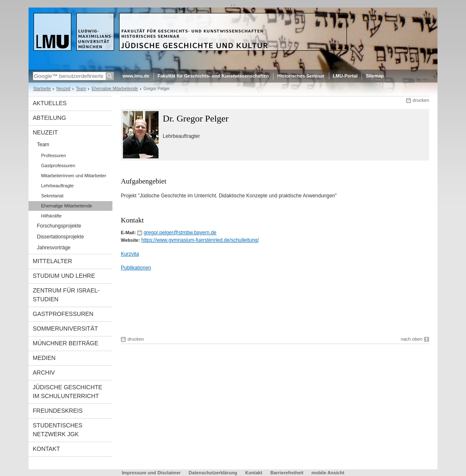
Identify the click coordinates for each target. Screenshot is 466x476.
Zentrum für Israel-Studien (66, 295)
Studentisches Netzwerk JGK (57, 430)
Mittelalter (52, 261)
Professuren (53, 155)
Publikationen (136, 268)
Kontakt (46, 449)
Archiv (44, 373)
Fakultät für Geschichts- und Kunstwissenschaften (213, 76)
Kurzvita (130, 254)
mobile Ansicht (328, 473)
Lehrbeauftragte (57, 186)
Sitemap (375, 76)
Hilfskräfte (51, 216)
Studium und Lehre (64, 276)
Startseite (42, 89)
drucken (421, 100)
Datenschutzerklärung (213, 473)
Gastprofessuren (58, 166)
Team (81, 89)
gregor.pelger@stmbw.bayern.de (180, 233)
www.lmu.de (136, 76)
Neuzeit (63, 89)
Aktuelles (50, 103)
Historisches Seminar (301, 76)
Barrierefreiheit (287, 473)
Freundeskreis (58, 411)
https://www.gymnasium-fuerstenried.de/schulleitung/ (200, 240)
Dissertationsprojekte (60, 237)
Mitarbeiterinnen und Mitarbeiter (74, 176)
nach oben (412, 339)
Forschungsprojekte (59, 226)
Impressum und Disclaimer (151, 473)
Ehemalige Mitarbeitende (115, 89)
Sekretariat (52, 196)
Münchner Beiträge (65, 343)
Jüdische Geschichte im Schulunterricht (68, 392)
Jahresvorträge (54, 248)
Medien (44, 358)
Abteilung (49, 118)
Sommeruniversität (65, 329)
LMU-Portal (345, 76)
